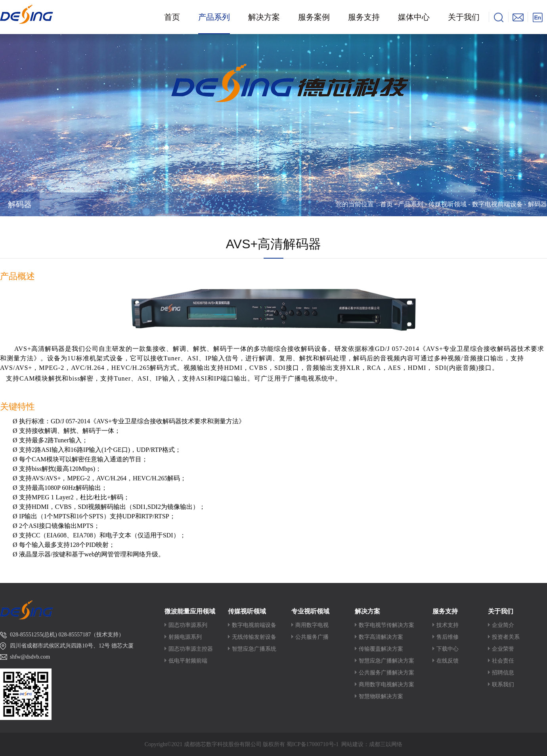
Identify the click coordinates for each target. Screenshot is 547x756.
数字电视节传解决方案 (386, 625)
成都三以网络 (386, 744)
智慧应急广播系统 (254, 649)
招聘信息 (503, 673)
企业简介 (503, 625)
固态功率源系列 (188, 625)
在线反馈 (448, 661)
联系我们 (503, 685)
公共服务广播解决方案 (386, 673)
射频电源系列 (185, 637)
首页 (386, 204)
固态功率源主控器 (191, 649)
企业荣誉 (503, 649)
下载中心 (448, 649)
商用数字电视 (312, 625)
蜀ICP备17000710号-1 (313, 744)
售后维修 (448, 637)
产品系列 (411, 204)
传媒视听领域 (448, 204)
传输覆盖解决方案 (381, 649)
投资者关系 (506, 637)
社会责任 (503, 661)
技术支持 (448, 625)
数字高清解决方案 (381, 637)
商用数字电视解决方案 (386, 685)
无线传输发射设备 (254, 637)
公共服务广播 (312, 637)
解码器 (20, 204)
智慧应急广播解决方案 (386, 661)
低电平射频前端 (188, 661)
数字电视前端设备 (497, 204)
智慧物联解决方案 (381, 696)
